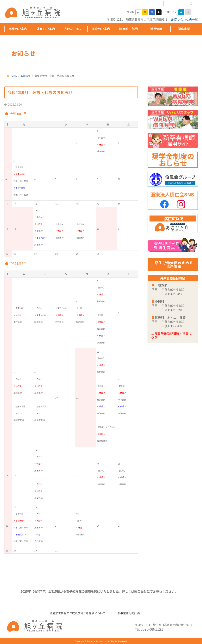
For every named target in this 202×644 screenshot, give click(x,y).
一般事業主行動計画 (127, 613)
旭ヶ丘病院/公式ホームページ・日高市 (29, 13)
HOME (13, 76)
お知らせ (26, 76)
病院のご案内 (18, 29)
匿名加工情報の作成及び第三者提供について (78, 613)
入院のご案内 (73, 29)
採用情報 (156, 29)
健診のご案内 (101, 29)
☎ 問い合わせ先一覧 (184, 19)
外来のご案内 (46, 29)
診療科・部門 (129, 29)
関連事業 (184, 29)
